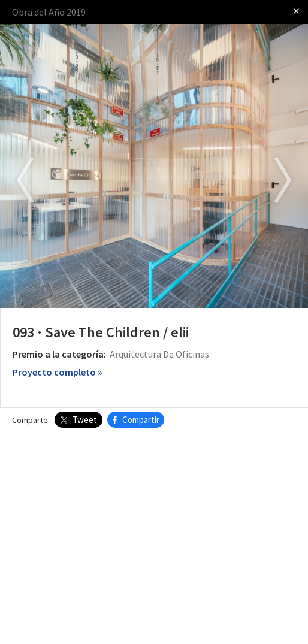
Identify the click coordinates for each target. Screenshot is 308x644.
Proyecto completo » (58, 372)
